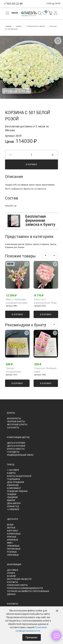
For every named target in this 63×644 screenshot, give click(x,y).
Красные (12, 537)
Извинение (13, 485)
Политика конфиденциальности (25, 588)
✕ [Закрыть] (57, 611)
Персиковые (14, 549)
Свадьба (12, 494)
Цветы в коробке (16, 443)
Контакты (13, 582)
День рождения (16, 482)
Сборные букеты (16, 422)
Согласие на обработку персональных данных (28, 593)
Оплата (11, 573)
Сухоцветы (13, 452)
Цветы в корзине (41, 244)
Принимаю (32, 637)
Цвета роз (13, 519)
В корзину (32, 164)
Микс (10, 543)
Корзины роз (11, 247)
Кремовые (13, 540)
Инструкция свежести (19, 579)
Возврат (12, 576)
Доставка (13, 570)
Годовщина (13, 479)
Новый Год (13, 506)
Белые (21, 247)
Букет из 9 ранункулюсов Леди (45, 301)
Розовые (12, 552)
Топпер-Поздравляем (13, 370)
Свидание (12, 497)
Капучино (13, 531)
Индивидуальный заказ (20, 455)
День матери (14, 503)
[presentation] (46, 256)
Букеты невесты (16, 449)
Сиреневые (13, 555)
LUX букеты (13, 428)
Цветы (53, 244)
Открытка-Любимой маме (45, 370)
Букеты (29, 244)
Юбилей (11, 500)
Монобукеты (14, 419)
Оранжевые (13, 546)
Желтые (11, 528)
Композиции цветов (15, 244)
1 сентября (13, 470)
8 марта (11, 473)
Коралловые (14, 534)
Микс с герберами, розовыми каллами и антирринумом (17, 301)
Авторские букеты (17, 425)
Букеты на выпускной (19, 476)
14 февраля (13, 509)
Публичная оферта (17, 585)
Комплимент (14, 488)
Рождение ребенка (17, 491)
